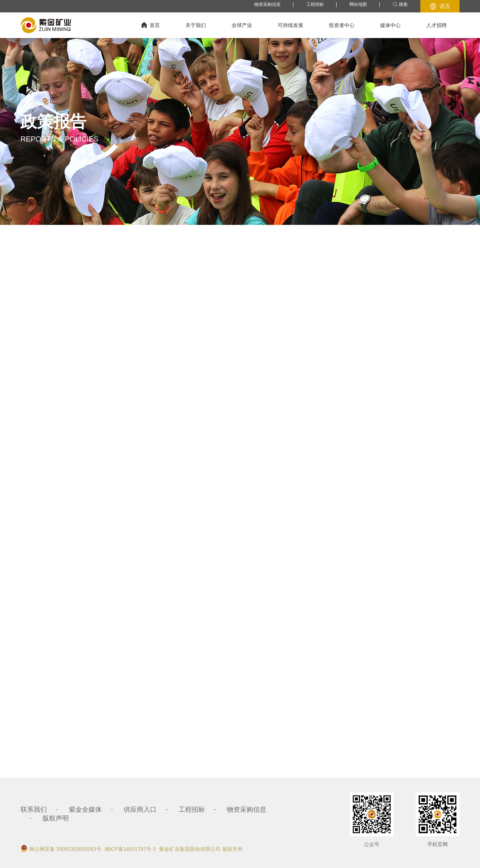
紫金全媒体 (85, 809)
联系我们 (34, 809)
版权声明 (56, 818)
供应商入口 (140, 809)
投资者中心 (342, 25)
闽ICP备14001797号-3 (130, 849)
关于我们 (196, 25)
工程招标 (315, 4)
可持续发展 (290, 25)
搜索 (400, 5)
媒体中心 (390, 25)
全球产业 (242, 25)
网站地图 (358, 4)
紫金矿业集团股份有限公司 (190, 849)
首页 (151, 25)
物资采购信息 (267, 4)
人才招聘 (436, 25)
